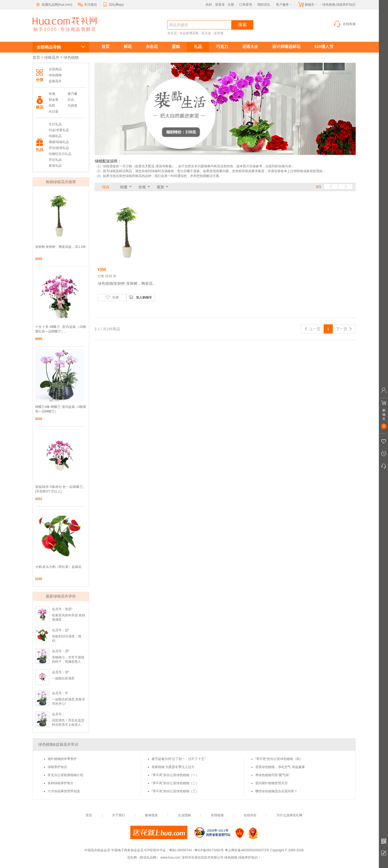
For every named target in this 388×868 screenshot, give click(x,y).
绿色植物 (55, 75)
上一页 (312, 329)
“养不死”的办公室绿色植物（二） (175, 783)
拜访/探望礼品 (59, 148)
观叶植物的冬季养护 (62, 759)
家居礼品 (55, 166)
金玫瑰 (219, 33)
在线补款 (250, 815)
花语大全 (250, 46)
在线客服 (344, 24)
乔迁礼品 (55, 160)
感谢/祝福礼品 (59, 142)
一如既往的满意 (63, 678)
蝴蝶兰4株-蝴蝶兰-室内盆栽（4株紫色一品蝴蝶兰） (61, 409)
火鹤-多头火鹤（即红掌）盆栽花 (58, 567)
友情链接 (217, 815)
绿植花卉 (52, 57)
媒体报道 (151, 815)
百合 (71, 100)
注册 (231, 5)
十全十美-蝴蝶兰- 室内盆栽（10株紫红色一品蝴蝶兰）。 (61, 329)
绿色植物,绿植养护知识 (58, 34)
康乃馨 (72, 94)
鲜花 (128, 46)
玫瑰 (52, 94)
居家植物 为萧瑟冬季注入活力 (173, 767)
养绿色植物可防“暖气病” (272, 775)
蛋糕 (176, 46)
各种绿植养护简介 (61, 783)
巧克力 (222, 46)
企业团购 (184, 815)
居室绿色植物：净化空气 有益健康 (280, 767)
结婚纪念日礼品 (60, 154)
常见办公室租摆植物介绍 (65, 775)
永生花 (172, 33)
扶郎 (52, 106)
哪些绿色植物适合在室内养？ (276, 791)
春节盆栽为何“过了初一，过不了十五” (179, 759)
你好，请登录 (215, 5)
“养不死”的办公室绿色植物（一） (175, 775)
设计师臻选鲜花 (286, 46)
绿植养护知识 (57, 767)
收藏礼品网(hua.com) (54, 5)
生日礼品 (55, 124)
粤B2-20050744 (180, 850)
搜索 (242, 25)
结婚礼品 (55, 136)
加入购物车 (141, 297)
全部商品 (55, 69)
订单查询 (246, 5)
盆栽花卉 (55, 81)
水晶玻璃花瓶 (189, 33)
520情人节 (324, 46)
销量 (124, 187)
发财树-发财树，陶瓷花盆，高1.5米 (61, 247)
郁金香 (54, 100)
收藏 (112, 297)
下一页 (344, 329)
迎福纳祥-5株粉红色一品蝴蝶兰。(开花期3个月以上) (61, 489)
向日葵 (54, 112)
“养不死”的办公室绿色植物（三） (175, 791)
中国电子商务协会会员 (127, 850)
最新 (160, 187)
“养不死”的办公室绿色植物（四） (279, 759)
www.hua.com (171, 857)
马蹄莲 (72, 106)
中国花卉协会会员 (97, 850)
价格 (142, 187)
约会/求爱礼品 (59, 130)
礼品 (198, 46)
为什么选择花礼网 (289, 815)
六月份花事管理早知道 (64, 791)
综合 (106, 187)
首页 (106, 46)
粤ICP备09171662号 (209, 850)
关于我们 (118, 815)
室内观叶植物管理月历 (271, 783)
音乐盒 (206, 33)
